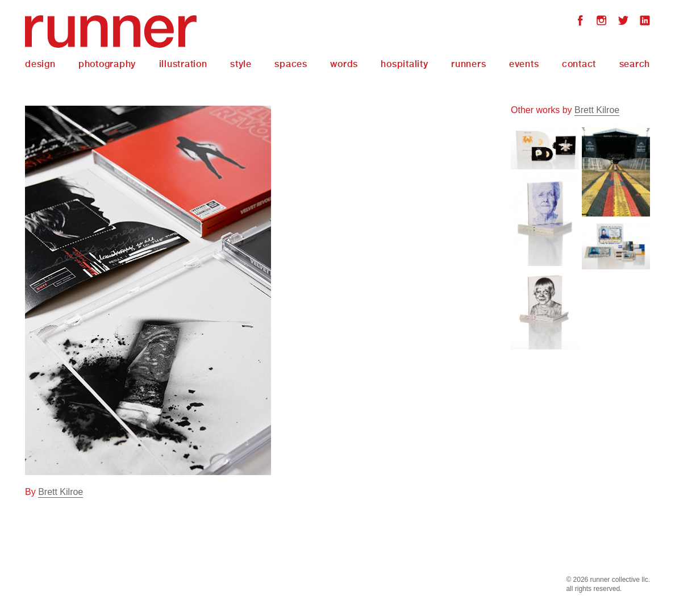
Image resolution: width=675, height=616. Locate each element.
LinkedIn (645, 22)
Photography (107, 64)
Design (40, 64)
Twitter (623, 22)
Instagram (602, 22)
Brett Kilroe (61, 492)
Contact (579, 64)
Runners (468, 64)
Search (635, 64)
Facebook (580, 22)
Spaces (291, 64)
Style (241, 64)
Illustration (183, 64)
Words (344, 64)
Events (524, 64)
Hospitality (404, 64)
